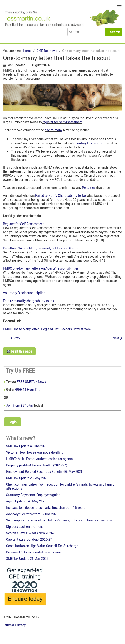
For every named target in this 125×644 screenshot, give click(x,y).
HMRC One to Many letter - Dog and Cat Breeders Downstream (47, 329)
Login (12, 422)
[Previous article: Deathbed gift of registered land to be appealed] (15, 338)
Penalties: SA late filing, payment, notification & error (41, 248)
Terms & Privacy (15, 625)
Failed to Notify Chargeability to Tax (61, 195)
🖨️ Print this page (19, 351)
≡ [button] (119, 7)
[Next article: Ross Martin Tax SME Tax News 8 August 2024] (117, 338)
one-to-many (54, 130)
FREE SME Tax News (31, 382)
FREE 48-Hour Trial (28, 390)
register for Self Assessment (62, 122)
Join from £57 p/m (19, 405)
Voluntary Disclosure (87, 143)
